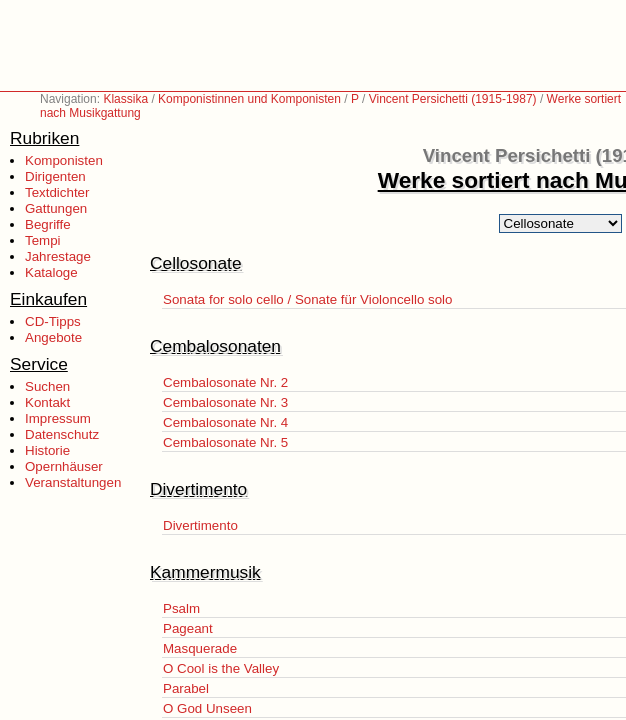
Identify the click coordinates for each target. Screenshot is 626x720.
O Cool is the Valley (221, 668)
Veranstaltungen (73, 482)
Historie (47, 450)
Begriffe (48, 224)
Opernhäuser (64, 466)
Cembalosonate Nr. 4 (225, 422)
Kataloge (51, 272)
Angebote (53, 337)
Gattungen (56, 208)
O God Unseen (207, 708)
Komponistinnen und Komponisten (249, 99)
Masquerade (200, 648)
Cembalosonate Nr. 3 (225, 402)
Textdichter (57, 192)
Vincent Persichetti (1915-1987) (453, 99)
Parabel (186, 688)
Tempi (43, 240)
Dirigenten (55, 176)
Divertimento (200, 525)
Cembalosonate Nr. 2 (225, 382)
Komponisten (64, 160)
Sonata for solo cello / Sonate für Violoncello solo (307, 299)
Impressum (58, 418)
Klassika (125, 99)
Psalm (181, 608)
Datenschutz (62, 434)
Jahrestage (58, 256)
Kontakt (47, 402)
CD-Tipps (53, 321)
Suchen (47, 386)
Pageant (188, 628)
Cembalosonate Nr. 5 (225, 442)
